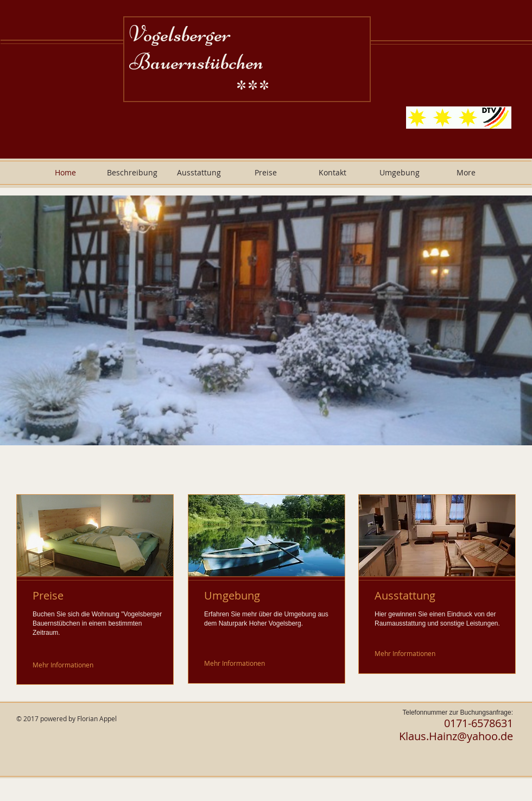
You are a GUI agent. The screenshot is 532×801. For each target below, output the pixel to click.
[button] (266, 320)
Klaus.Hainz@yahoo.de (456, 736)
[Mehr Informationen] (64, 664)
